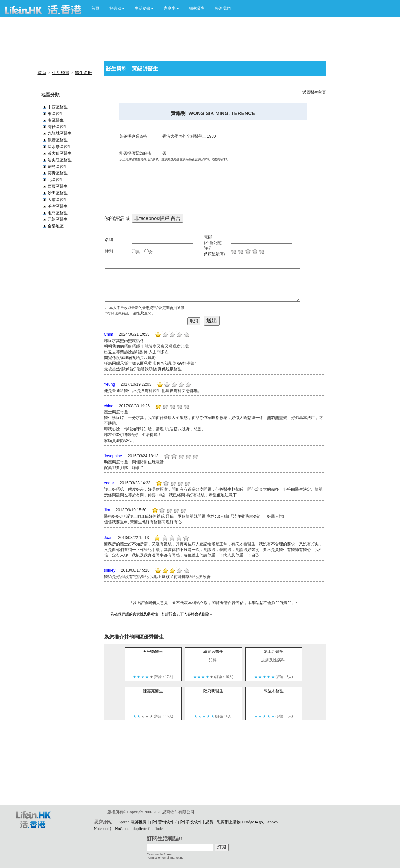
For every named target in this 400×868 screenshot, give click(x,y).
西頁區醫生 (58, 186)
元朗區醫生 (58, 219)
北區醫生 (56, 180)
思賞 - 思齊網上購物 (223, 822)
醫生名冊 (84, 73)
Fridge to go (253, 822)
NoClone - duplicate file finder (140, 829)
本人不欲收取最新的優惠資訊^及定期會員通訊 (147, 308)
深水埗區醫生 (60, 147)
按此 (140, 313)
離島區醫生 (58, 167)
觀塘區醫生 (58, 140)
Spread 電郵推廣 (132, 822)
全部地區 (56, 226)
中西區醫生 (58, 107)
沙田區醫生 (58, 193)
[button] (117, 8)
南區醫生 (56, 120)
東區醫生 (56, 114)
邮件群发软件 (190, 822)
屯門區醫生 (58, 213)
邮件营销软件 (162, 822)
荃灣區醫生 (58, 206)
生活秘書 (61, 73)
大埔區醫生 (58, 200)
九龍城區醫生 (60, 133)
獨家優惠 (197, 8)
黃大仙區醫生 (60, 153)
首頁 (95, 8)
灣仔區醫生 (58, 127)
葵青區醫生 (58, 173)
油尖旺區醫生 (60, 160)
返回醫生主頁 (314, 92)
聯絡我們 (223, 8)
